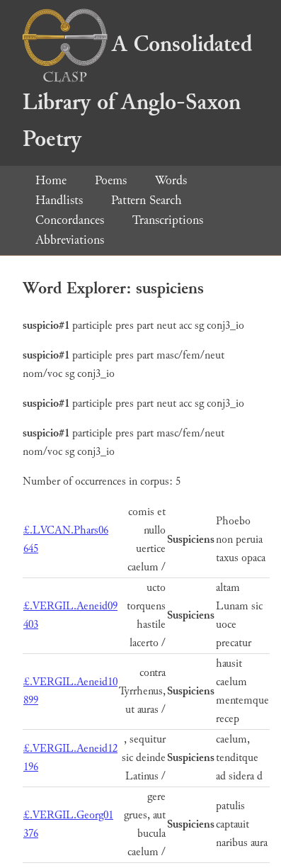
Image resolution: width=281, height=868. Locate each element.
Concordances (70, 220)
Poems (111, 180)
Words (171, 180)
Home (51, 180)
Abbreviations (70, 240)
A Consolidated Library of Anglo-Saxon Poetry (137, 92)
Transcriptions (168, 220)
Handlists (59, 200)
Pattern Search (147, 200)
